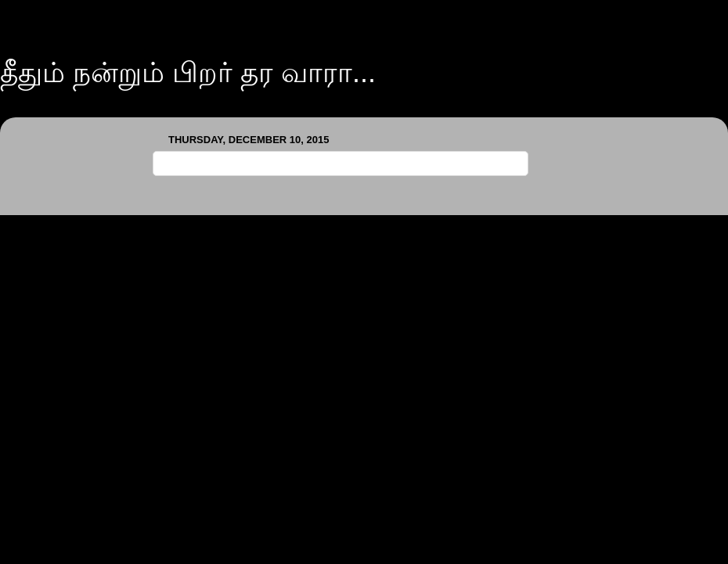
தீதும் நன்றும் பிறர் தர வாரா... (188, 72)
